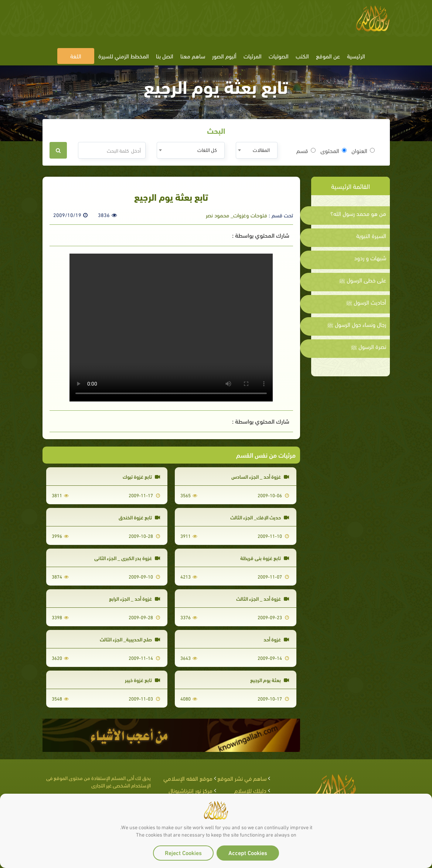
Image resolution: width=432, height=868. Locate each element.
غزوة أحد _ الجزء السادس (260, 476)
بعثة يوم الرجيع (270, 680)
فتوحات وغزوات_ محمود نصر (237, 215)
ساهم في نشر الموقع (242, 778)
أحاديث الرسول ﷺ (366, 302)
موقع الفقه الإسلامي (188, 778)
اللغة (76, 56)
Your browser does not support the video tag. (171, 328)
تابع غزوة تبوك (141, 476)
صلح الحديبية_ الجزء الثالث (130, 639)
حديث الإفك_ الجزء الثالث (260, 517)
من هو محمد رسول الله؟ (358, 213)
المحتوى (334, 150)
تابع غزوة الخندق (139, 517)
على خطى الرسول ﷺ (363, 280)
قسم (306, 150)
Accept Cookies (248, 852)
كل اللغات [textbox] (207, 150)
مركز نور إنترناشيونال (191, 790)
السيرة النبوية (371, 235)
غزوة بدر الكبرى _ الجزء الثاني (127, 558)
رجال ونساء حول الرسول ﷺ (357, 324)
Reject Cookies (183, 852)
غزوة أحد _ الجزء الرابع (135, 598)
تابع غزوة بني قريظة (265, 558)
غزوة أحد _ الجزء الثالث (263, 598)
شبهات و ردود (370, 258)
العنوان (363, 150)
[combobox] (257, 150)
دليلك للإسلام (250, 790)
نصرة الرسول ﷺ (368, 346)
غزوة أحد (276, 639)
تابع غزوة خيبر (142, 680)
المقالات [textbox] (261, 150)
